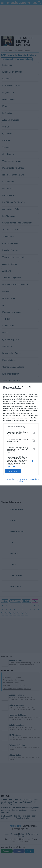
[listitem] (21, 427)
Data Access (22, 479)
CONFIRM (13, 471)
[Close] (38, 387)
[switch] (33, 433)
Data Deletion (10, 479)
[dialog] (21, 434)
